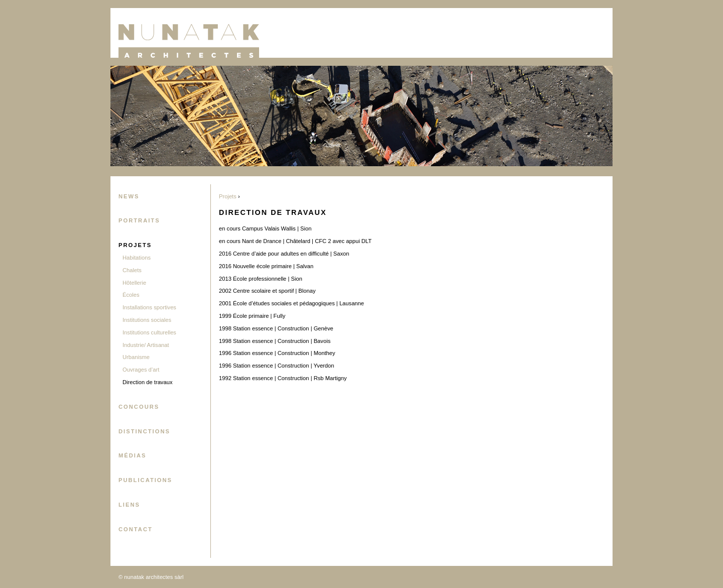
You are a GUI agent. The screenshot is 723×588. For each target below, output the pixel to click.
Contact (136, 529)
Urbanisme (136, 357)
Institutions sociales (147, 320)
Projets (135, 245)
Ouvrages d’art (141, 370)
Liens (129, 505)
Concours (139, 407)
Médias (133, 455)
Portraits (139, 220)
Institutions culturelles (149, 332)
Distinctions (144, 431)
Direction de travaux (148, 382)
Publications (145, 480)
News (129, 196)
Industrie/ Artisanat (146, 345)
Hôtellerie (134, 283)
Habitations (137, 258)
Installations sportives (149, 307)
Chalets (132, 270)
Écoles (131, 295)
